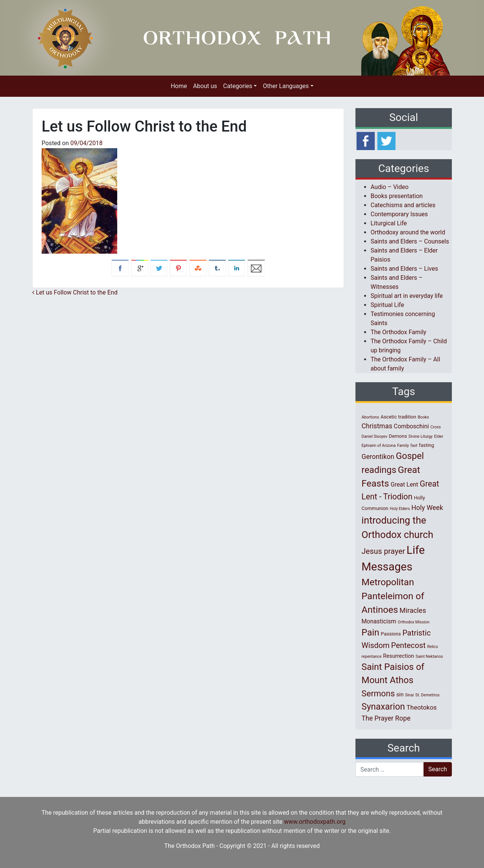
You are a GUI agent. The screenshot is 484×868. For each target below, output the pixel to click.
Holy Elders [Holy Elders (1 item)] (400, 509)
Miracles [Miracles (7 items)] (413, 611)
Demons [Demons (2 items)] (398, 436)
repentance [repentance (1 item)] (372, 656)
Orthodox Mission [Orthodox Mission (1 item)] (414, 622)
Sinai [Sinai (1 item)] (409, 695)
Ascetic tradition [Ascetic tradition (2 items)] (398, 417)
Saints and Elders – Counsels (410, 241)
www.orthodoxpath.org (315, 822)
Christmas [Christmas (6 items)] (377, 426)
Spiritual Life (387, 305)
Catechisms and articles (403, 205)
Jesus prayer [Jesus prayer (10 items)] (383, 551)
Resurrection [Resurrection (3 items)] (399, 656)
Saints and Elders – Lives (404, 269)
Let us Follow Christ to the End (75, 292)
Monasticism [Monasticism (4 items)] (379, 621)
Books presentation (397, 196)
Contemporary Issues (399, 214)
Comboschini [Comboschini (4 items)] (411, 426)
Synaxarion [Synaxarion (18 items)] (383, 707)
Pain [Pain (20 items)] (370, 632)
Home (179, 86)
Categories (238, 86)
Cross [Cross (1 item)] (436, 427)
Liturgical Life (389, 223)
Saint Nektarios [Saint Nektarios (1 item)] (429, 656)
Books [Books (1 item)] (423, 417)
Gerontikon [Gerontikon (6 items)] (378, 456)
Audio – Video (389, 187)
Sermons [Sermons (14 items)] (378, 693)
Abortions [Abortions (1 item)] (370, 417)
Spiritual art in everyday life (407, 296)
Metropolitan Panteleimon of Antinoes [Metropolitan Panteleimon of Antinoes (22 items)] (393, 596)
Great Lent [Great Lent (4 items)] (404, 484)
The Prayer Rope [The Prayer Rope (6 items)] (386, 718)
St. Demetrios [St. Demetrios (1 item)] (427, 695)
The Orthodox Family (398, 332)
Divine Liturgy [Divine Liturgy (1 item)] (420, 436)
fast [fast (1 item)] (414, 446)
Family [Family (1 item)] (403, 446)
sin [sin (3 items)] (400, 694)
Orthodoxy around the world (408, 232)
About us (205, 86)
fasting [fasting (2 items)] (427, 445)
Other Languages (286, 86)
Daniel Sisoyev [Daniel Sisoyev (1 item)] (374, 436)
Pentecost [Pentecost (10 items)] (408, 645)
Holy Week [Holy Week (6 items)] (427, 508)
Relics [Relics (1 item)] (433, 647)
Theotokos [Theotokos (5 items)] (422, 707)
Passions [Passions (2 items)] (391, 634)
